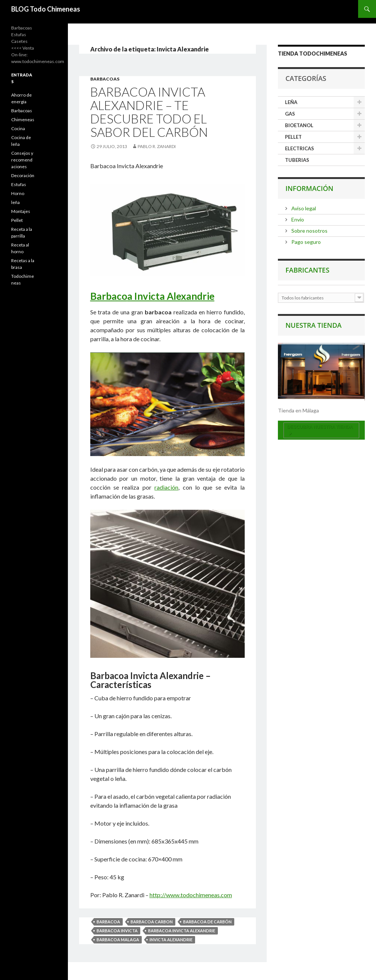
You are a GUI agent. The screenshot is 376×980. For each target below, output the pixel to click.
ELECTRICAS (300, 148)
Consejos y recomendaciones (22, 160)
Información (309, 188)
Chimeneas (23, 120)
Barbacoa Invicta (117, 931)
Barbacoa (108, 922)
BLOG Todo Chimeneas (46, 9)
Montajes (21, 211)
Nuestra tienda (314, 325)
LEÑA (291, 102)
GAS (290, 114)
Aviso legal (303, 208)
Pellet (17, 220)
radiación (166, 487)
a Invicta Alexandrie (171, 296)
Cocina (18, 128)
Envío (297, 219)
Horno (18, 193)
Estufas (19, 184)
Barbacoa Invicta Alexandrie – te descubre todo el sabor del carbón (149, 112)
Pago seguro (305, 242)
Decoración (23, 175)
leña (15, 202)
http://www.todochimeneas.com (191, 895)
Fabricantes (307, 270)
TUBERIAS (297, 160)
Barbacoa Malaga (118, 940)
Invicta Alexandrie (171, 940)
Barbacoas (105, 79)
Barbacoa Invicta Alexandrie (182, 931)
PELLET (293, 137)
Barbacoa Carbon (152, 922)
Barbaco (109, 296)
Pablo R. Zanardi (157, 146)
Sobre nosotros (309, 231)
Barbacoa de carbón (207, 922)
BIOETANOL (299, 125)
